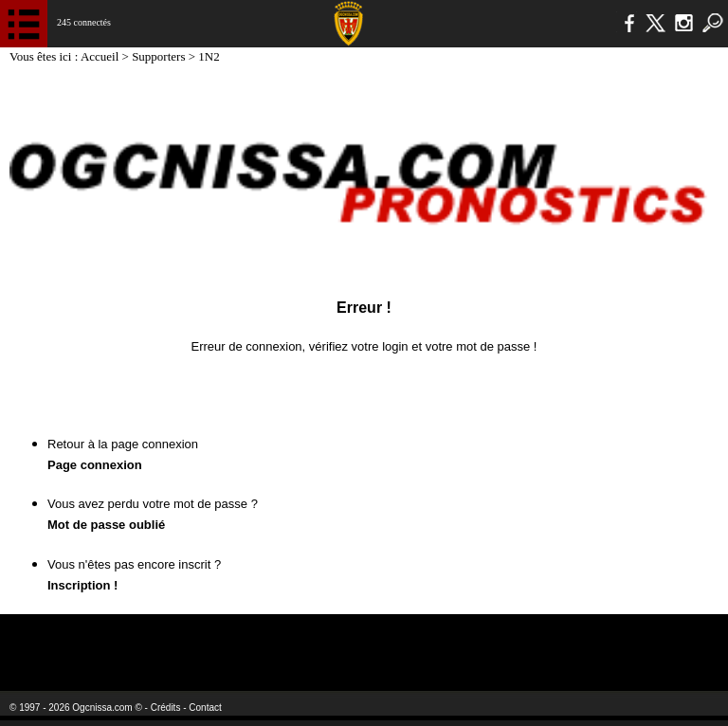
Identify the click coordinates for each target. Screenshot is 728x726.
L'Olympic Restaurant (327, 640)
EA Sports (133, 640)
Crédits (166, 708)
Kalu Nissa (577, 640)
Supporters (160, 56)
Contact (205, 708)
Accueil (101, 56)
